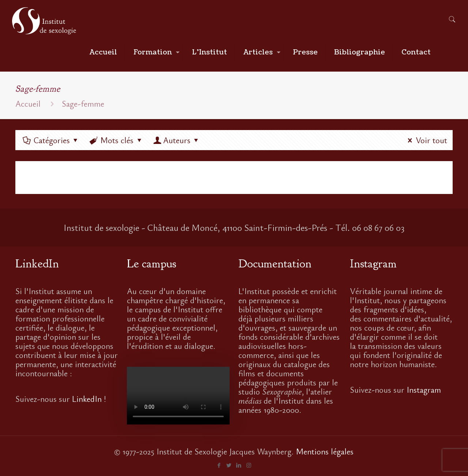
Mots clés (116, 140)
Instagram (424, 389)
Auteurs (177, 140)
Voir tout (425, 140)
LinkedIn (87, 399)
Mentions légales (325, 451)
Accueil (28, 103)
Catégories (51, 140)
